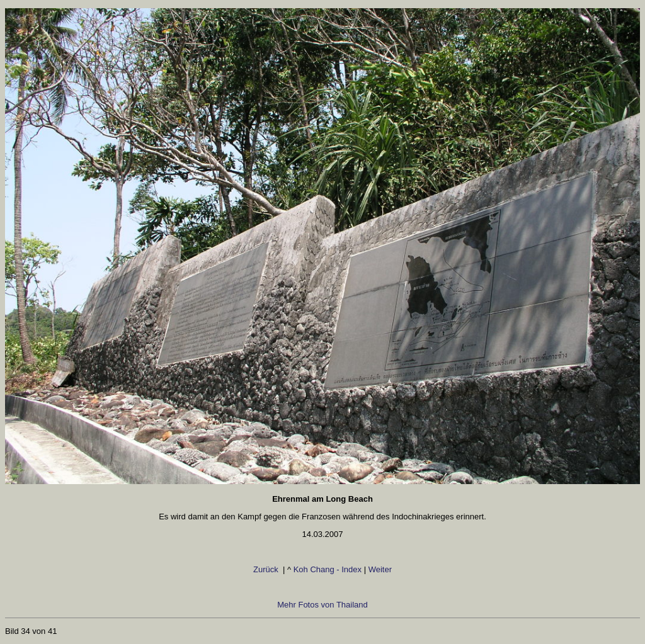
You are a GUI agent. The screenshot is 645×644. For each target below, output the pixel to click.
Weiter (383, 569)
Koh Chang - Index (328, 569)
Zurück (260, 569)
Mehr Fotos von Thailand (322, 605)
